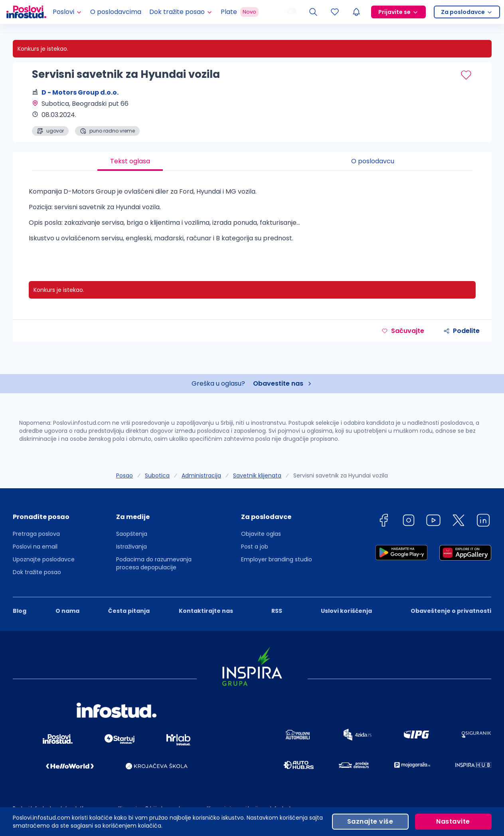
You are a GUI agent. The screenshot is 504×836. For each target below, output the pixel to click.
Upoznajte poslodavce (44, 559)
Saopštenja (132, 534)
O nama (67, 611)
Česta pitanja (129, 611)
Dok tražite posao (37, 572)
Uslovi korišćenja (346, 611)
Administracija (201, 475)
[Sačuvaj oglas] (466, 75)
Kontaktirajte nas (206, 611)
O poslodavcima (116, 12)
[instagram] (409, 522)
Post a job (255, 547)
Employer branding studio (277, 559)
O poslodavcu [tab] (373, 161)
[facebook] (383, 522)
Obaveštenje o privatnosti (451, 611)
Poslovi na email (35, 547)
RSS (277, 611)
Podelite (462, 331)
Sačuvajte (403, 331)
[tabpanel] (252, 218)
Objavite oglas (261, 534)
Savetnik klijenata (257, 475)
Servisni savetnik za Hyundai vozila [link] (341, 475)
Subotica (157, 475)
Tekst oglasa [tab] (130, 161)
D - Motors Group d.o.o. (80, 92)
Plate (240, 12)
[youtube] (433, 522)
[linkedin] (483, 522)
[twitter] (459, 522)
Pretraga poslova (36, 534)
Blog (20, 611)
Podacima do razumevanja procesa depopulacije (154, 563)
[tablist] (252, 161)
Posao (125, 475)
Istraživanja (131, 547)
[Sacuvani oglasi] (335, 12)
